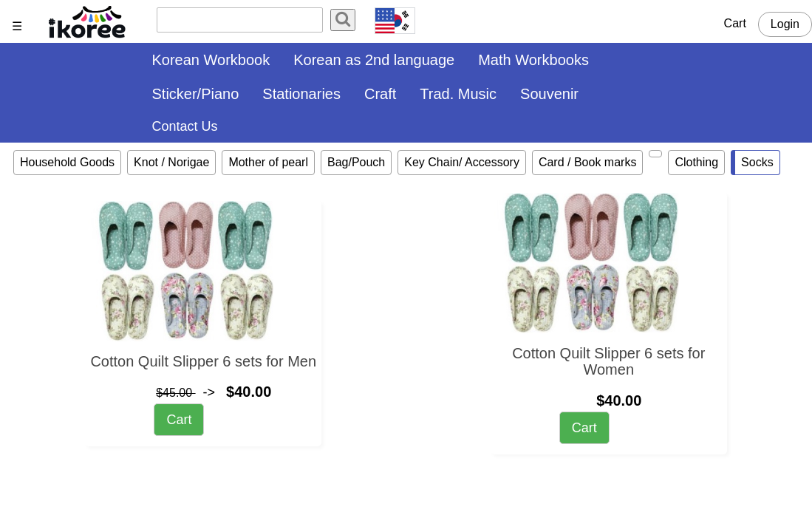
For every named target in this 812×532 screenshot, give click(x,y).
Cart (735, 23)
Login (785, 24)
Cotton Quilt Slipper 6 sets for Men (203, 361)
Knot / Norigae (171, 162)
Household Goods (67, 162)
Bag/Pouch (356, 162)
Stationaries (301, 94)
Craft (380, 94)
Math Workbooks (533, 60)
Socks (757, 162)
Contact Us (185, 126)
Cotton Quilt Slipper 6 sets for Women (608, 361)
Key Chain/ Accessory (462, 162)
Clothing (696, 162)
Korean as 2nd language (374, 60)
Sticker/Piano (196, 94)
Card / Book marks (587, 162)
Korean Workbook (211, 60)
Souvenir (549, 94)
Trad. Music (458, 94)
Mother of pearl (268, 162)
